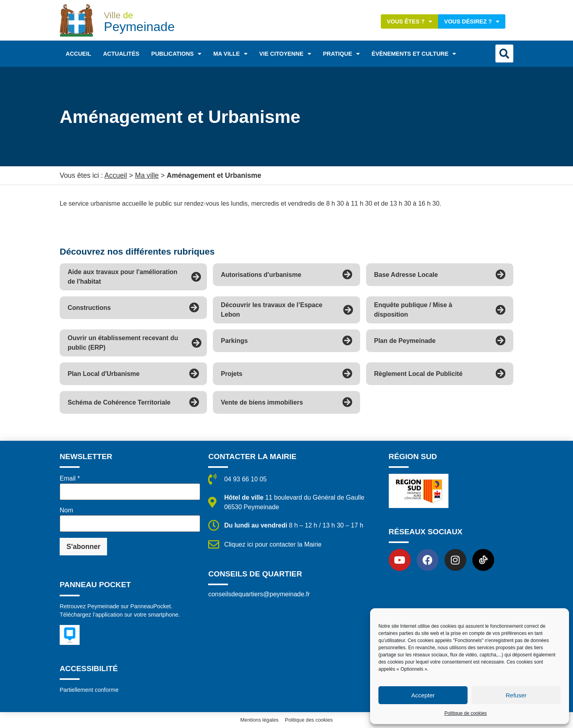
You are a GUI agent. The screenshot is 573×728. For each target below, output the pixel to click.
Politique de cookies (466, 713)
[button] (504, 54)
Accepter (423, 695)
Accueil (78, 54)
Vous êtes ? (409, 21)
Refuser (516, 695)
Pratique (341, 54)
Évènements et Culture (414, 54)
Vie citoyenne (285, 54)
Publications (176, 54)
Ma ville (230, 54)
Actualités (121, 54)
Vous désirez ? (472, 21)
